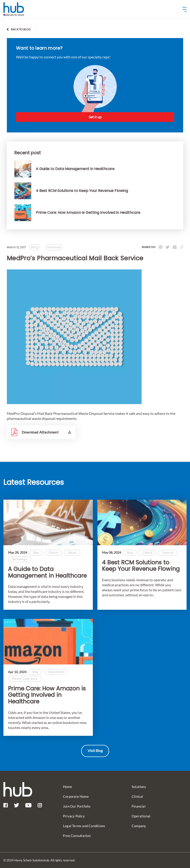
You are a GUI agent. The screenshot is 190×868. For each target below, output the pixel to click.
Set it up (95, 117)
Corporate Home (76, 796)
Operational (141, 816)
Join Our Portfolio (77, 806)
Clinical (137, 796)
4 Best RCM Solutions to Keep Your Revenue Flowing (141, 566)
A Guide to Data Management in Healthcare (47, 573)
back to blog (21, 29)
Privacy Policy (74, 816)
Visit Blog (95, 750)
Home (68, 787)
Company (139, 826)
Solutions (139, 787)
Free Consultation (77, 836)
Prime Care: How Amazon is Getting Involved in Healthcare (47, 695)
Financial (139, 806)
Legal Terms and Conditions (84, 826)
